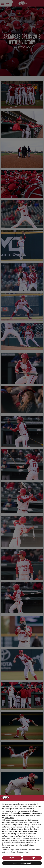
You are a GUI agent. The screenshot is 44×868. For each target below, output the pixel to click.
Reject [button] (12, 858)
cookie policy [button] (9, 818)
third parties (6, 822)
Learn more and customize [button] (22, 863)
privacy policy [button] (10, 809)
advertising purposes (9, 831)
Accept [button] (32, 858)
